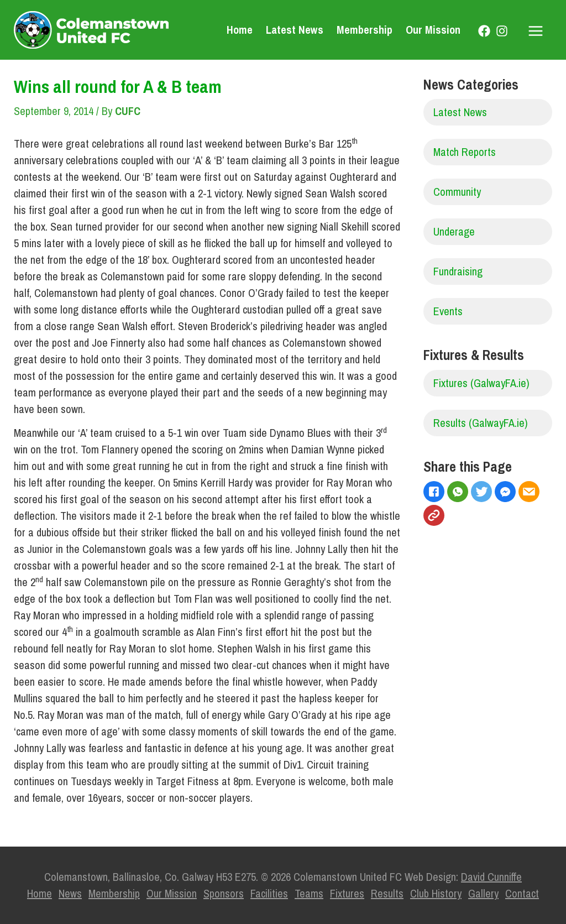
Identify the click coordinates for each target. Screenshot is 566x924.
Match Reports (465, 152)
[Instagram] (502, 31)
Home (240, 30)
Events (448, 311)
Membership (365, 30)
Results (387, 893)
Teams (309, 893)
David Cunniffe (491, 877)
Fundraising (458, 271)
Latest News (295, 30)
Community (457, 192)
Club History (436, 893)
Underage (454, 231)
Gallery (483, 893)
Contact (522, 893)
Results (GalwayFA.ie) (481, 423)
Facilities (269, 893)
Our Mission (433, 30)
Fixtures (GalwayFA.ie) (481, 383)
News (70, 893)
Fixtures (347, 893)
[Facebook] (484, 31)
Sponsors (224, 893)
